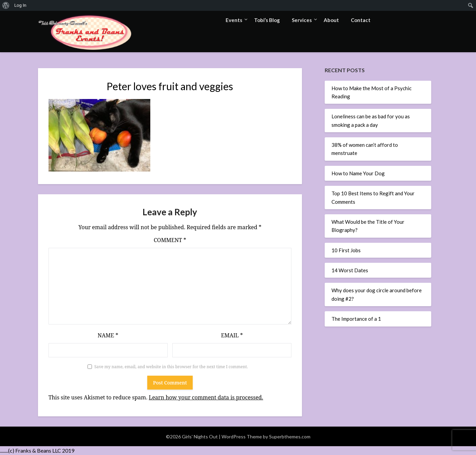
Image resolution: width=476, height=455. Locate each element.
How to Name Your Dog (358, 173)
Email (232, 335)
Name (108, 335)
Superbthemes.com (290, 437)
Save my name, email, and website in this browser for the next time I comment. (171, 367)
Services (302, 20)
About (331, 20)
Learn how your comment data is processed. (206, 397)
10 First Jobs (346, 250)
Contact (361, 20)
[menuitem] (6, 5)
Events (234, 20)
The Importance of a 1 (356, 319)
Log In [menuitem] (20, 5)
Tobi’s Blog (267, 20)
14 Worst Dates (350, 270)
